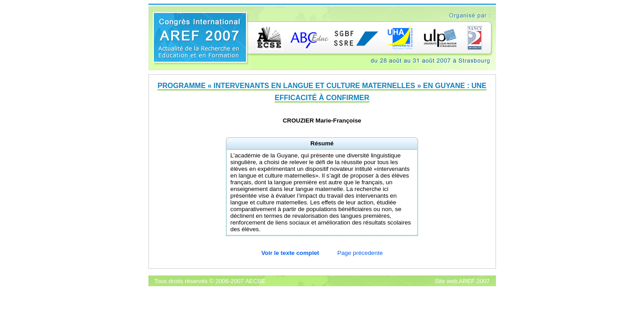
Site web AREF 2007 (462, 281)
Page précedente (360, 253)
